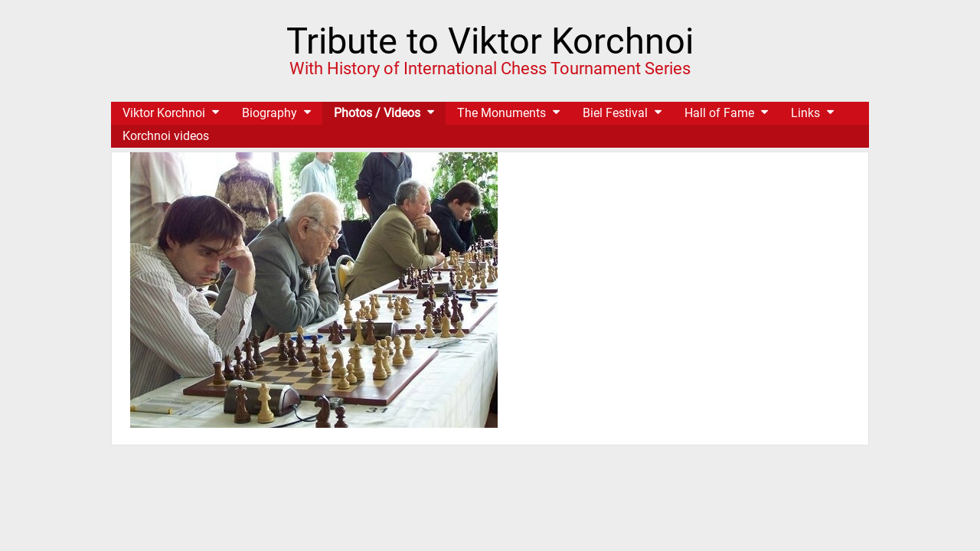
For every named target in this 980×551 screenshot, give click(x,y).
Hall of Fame (719, 113)
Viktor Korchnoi (164, 113)
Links (805, 113)
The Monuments (501, 113)
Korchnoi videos (166, 136)
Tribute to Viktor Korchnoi (490, 41)
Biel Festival (615, 113)
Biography (269, 113)
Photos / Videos (377, 113)
